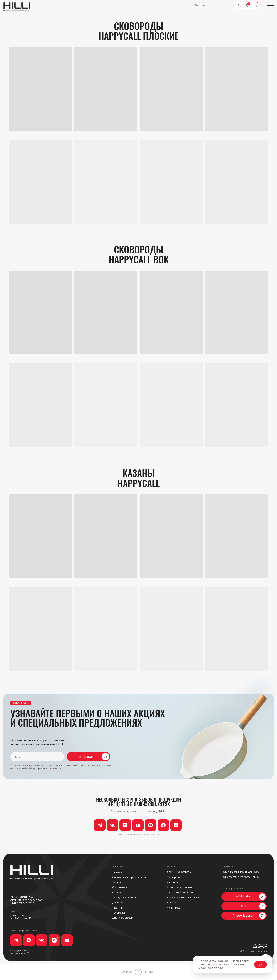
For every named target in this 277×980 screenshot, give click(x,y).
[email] (37, 757)
